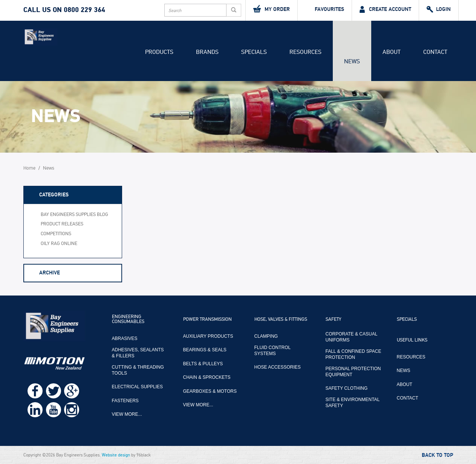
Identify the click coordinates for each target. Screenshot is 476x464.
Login (439, 9)
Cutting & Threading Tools (138, 370)
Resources (305, 52)
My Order (272, 9)
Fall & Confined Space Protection (354, 354)
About (392, 52)
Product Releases (62, 224)
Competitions (56, 234)
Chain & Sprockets (207, 377)
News (352, 61)
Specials (254, 52)
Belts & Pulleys (203, 364)
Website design (116, 455)
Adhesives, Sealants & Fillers (138, 353)
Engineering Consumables (128, 319)
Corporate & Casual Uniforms (351, 337)
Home (29, 168)
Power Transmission (207, 320)
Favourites (325, 9)
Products (159, 52)
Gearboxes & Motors (210, 391)
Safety (334, 320)
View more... (127, 414)
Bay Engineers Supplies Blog (74, 215)
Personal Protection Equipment (353, 372)
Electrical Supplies (138, 387)
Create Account (385, 9)
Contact (435, 52)
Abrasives (125, 338)
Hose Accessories (278, 367)
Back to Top (437, 455)
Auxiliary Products (208, 336)
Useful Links (412, 340)
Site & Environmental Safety (353, 403)
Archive (50, 273)
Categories (54, 195)
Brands (207, 52)
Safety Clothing (347, 388)
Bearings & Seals (205, 350)
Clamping (266, 336)
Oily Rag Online (59, 244)
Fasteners (125, 401)
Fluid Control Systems (272, 351)
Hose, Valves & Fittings (281, 320)
